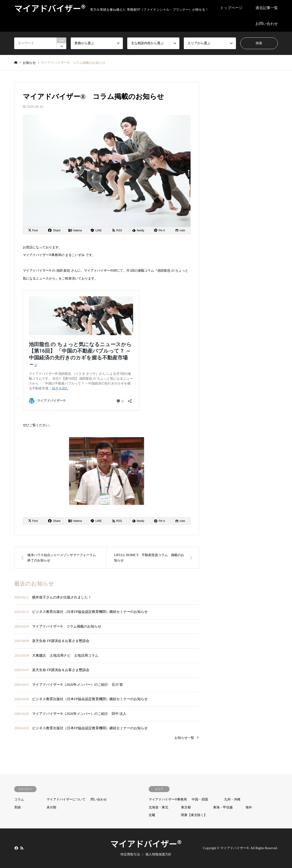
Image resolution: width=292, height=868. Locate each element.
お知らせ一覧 (184, 738)
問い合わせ (99, 799)
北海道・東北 (158, 807)
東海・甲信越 (223, 807)
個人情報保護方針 (158, 854)
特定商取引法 (130, 854)
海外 (249, 807)
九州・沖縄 (232, 799)
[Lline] (96, 230)
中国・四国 (200, 799)
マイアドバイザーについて (66, 799)
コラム (19, 799)
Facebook (16, 848)
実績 (17, 807)
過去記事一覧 (267, 8)
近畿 (152, 815)
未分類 (51, 807)
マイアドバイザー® (146, 843)
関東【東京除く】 (194, 815)
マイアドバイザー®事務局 (168, 799)
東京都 (186, 807)
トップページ (231, 8)
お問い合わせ (267, 24)
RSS (22, 848)
